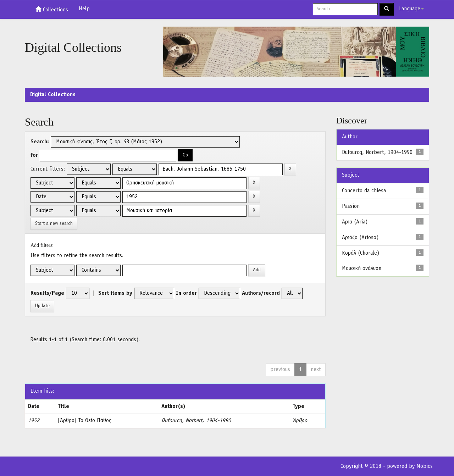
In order (186, 293)
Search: (40, 142)
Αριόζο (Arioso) (360, 238)
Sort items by (115, 293)
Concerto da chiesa (364, 191)
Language (411, 9)
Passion (351, 206)
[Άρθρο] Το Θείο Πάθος (85, 421)
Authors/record (261, 293)
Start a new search (54, 224)
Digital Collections (53, 95)
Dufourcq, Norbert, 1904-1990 (196, 421)
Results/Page (47, 293)
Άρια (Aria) (355, 222)
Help (84, 9)
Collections (52, 9)
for (34, 155)
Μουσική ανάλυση (362, 269)
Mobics (425, 466)
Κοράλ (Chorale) (361, 253)
